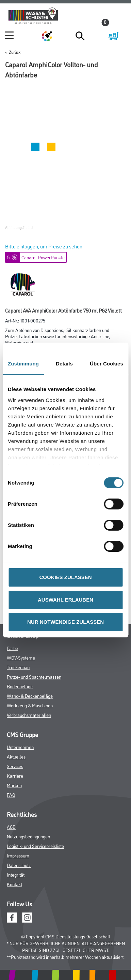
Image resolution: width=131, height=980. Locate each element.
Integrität (16, 874)
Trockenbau (18, 667)
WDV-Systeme (21, 657)
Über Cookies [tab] (107, 364)
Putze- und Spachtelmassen (34, 676)
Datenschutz (19, 865)
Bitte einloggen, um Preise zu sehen (44, 246)
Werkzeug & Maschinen (30, 705)
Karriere (15, 775)
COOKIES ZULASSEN (65, 577)
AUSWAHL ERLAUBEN (65, 600)
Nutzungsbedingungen (28, 836)
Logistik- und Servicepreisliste (35, 846)
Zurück (15, 52)
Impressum (18, 855)
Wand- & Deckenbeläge (30, 696)
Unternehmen (20, 747)
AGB (11, 827)
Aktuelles (16, 756)
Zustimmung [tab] (23, 364)
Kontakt (14, 884)
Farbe (12, 648)
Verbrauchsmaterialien (29, 715)
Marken (14, 785)
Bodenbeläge (20, 686)
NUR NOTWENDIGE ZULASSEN (65, 622)
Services (15, 766)
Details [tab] (64, 364)
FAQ (11, 795)
